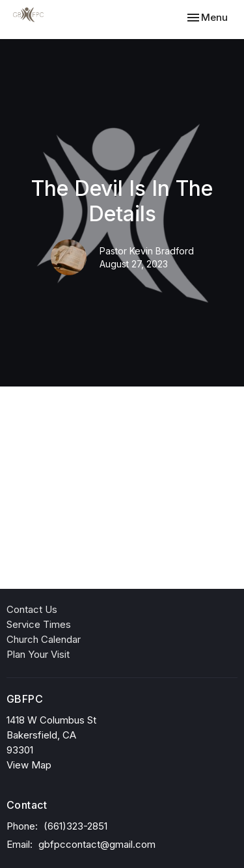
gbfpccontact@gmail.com (97, 844)
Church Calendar (44, 639)
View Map (29, 765)
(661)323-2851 (75, 826)
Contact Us (32, 609)
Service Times (39, 624)
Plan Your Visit (38, 654)
